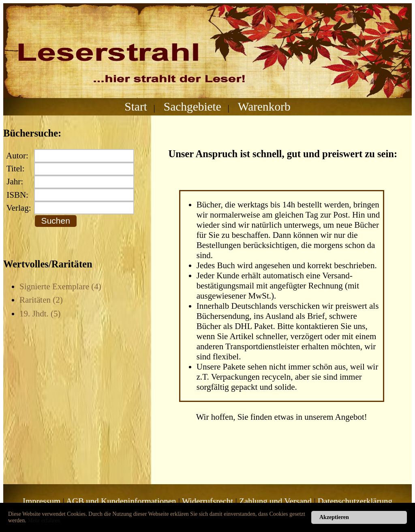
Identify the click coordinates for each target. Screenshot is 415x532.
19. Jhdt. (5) (40, 314)
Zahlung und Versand (275, 501)
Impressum (42, 501)
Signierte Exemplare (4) (60, 286)
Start (136, 107)
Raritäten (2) (41, 300)
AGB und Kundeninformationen (121, 501)
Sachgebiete (193, 107)
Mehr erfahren (44, 520)
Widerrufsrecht (207, 501)
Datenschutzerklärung (355, 501)
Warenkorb (264, 107)
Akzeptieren (334, 517)
